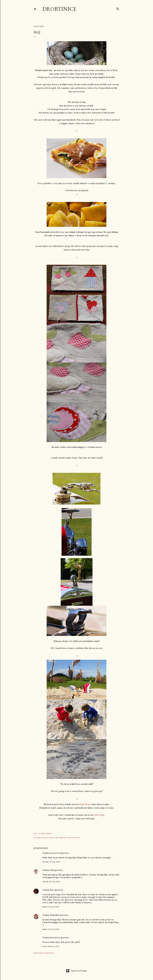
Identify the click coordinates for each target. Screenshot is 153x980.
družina (45, 838)
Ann (52, 890)
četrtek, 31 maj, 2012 (51, 862)
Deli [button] (35, 833)
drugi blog (84, 804)
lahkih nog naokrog (57, 838)
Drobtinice (59, 9)
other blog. (100, 815)
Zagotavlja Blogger (77, 971)
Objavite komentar (44, 953)
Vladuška (54, 915)
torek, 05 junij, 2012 (51, 946)
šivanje (77, 838)
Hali (52, 870)
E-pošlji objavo (45, 833)
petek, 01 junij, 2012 (51, 907)
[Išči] (118, 8)
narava (70, 838)
